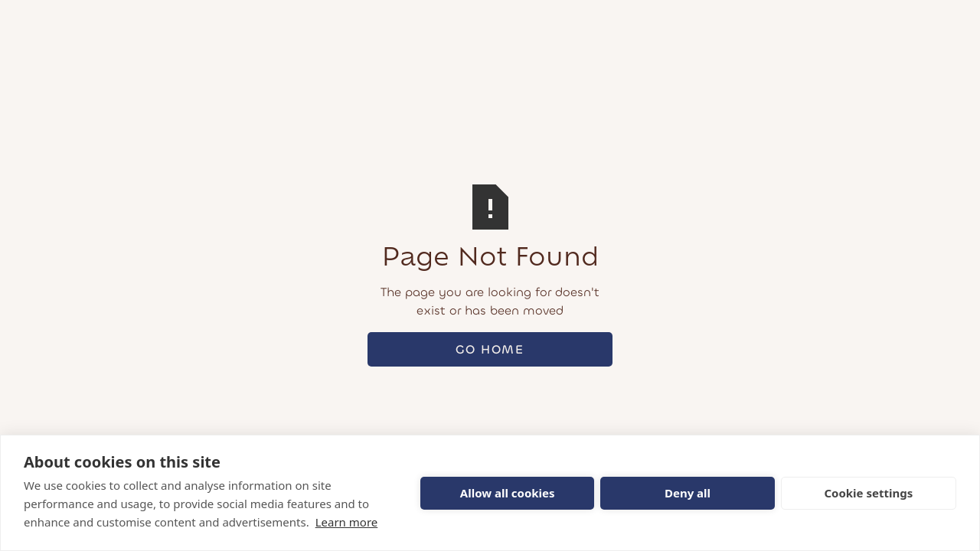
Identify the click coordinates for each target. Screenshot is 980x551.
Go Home (490, 349)
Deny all (688, 493)
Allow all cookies (508, 493)
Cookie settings (868, 493)
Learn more (347, 522)
